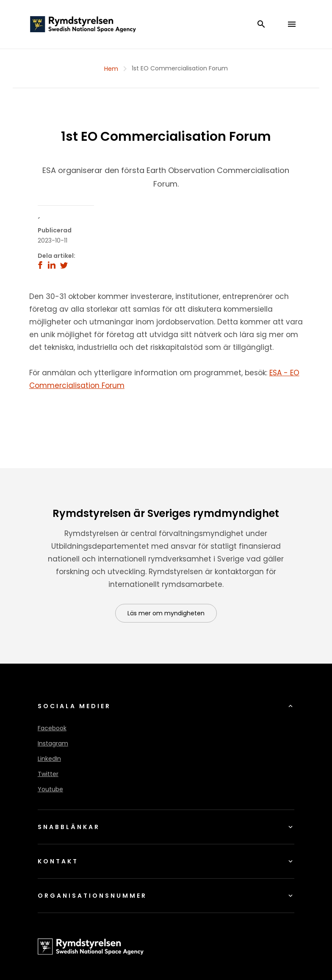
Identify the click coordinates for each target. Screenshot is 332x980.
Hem (111, 69)
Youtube (50, 789)
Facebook (52, 728)
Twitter (48, 774)
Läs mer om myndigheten (166, 613)
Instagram (53, 743)
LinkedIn (49, 759)
